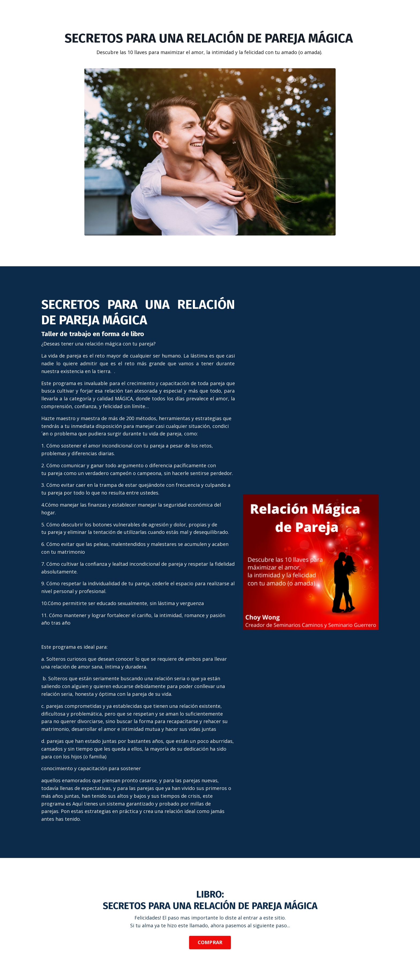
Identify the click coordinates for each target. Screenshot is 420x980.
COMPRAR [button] (210, 942)
